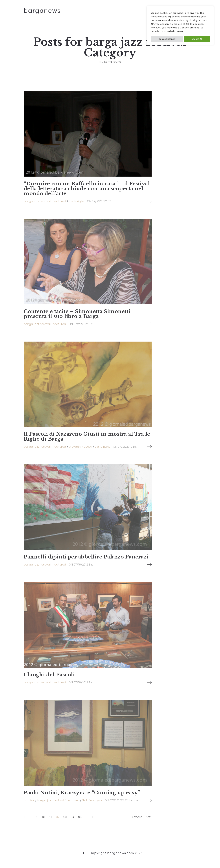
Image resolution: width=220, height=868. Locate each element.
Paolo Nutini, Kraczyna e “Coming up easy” (82, 793)
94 (72, 817)
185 (94, 817)
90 (44, 817)
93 (65, 817)
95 (80, 817)
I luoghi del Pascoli (49, 675)
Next (149, 817)
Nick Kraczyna (92, 800)
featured (60, 201)
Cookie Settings (167, 39)
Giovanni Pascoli (80, 447)
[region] (180, 26)
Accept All (197, 39)
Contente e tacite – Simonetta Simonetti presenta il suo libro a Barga (77, 314)
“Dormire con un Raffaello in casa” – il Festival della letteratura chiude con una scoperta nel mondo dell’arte (87, 189)
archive (29, 800)
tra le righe (77, 201)
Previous (137, 817)
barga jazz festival (37, 201)
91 (51, 817)
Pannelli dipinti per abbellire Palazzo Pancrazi (86, 557)
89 (37, 817)
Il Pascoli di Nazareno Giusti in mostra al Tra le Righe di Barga (87, 436)
